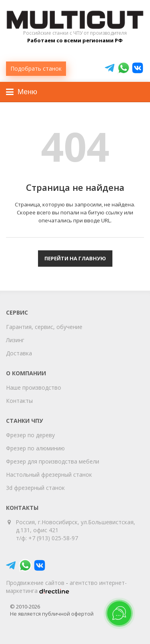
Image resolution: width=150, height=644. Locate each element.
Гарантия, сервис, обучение (44, 327)
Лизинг (15, 340)
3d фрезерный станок (35, 488)
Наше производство (34, 387)
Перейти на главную (75, 258)
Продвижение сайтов (35, 583)
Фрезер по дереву (30, 435)
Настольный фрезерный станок (49, 475)
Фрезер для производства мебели (53, 461)
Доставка (19, 353)
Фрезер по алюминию (35, 448)
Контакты (19, 401)
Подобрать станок (36, 68)
